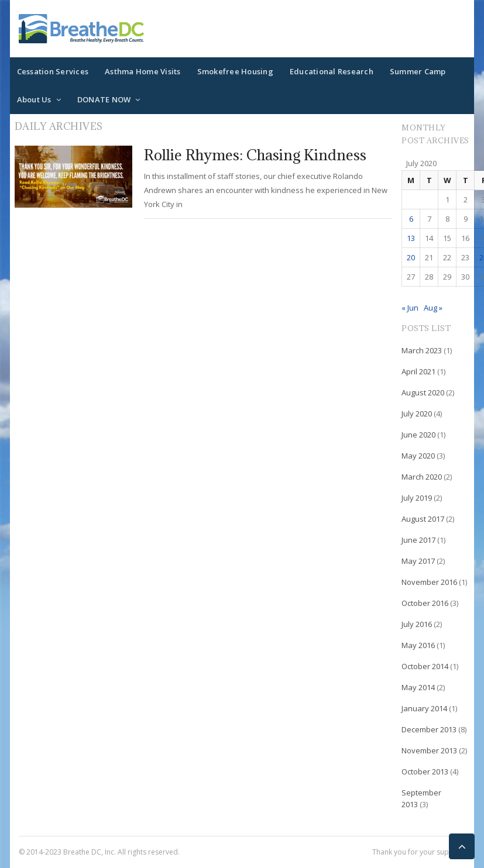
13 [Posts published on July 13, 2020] (411, 238)
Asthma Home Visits (143, 71)
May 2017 (418, 561)
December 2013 (429, 729)
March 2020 (422, 477)
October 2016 (425, 603)
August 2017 (423, 519)
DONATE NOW (104, 99)
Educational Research (332, 71)
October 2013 (425, 771)
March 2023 (422, 350)
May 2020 (418, 456)
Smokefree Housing (235, 71)
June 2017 (418, 540)
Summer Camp (418, 71)
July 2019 (417, 498)
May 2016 (418, 645)
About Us (34, 99)
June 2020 (418, 435)
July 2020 (417, 414)
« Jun (410, 308)
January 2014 (424, 708)
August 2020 (423, 392)
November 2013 (429, 750)
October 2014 (425, 666)
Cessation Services (53, 71)
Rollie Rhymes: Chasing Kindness (255, 155)
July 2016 (417, 624)
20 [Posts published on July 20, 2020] (411, 257)
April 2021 (418, 371)
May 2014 (418, 687)
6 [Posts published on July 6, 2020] (411, 219)
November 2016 (429, 582)
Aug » (433, 308)
